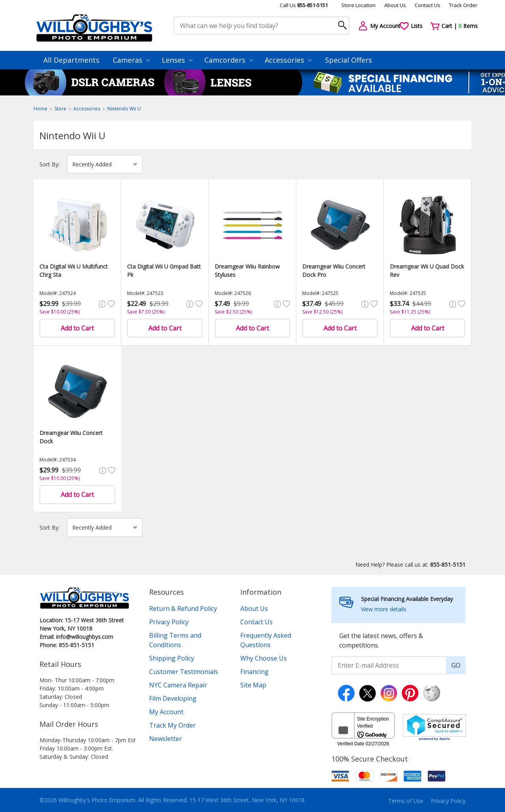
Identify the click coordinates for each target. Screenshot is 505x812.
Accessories (288, 60)
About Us (395, 5)
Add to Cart (77, 328)
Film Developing (173, 698)
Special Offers (349, 60)
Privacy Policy (169, 622)
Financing (254, 672)
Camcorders (229, 60)
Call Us (304, 5)
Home (40, 109)
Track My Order (172, 725)
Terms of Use (406, 801)
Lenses (177, 60)
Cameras (131, 60)
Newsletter (166, 739)
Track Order (463, 5)
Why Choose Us (264, 658)
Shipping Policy (172, 658)
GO (456, 665)
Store (60, 109)
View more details (384, 609)
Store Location (358, 5)
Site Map (253, 685)
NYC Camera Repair (178, 685)
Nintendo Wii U (124, 109)
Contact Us (427, 5)
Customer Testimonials (184, 672)
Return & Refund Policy (183, 609)
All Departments (71, 60)
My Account (166, 712)
